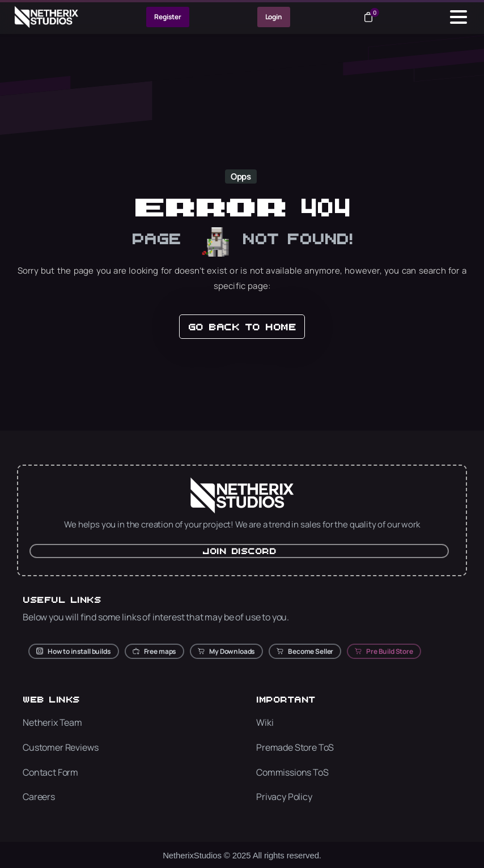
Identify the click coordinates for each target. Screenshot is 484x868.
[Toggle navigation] (458, 17)
